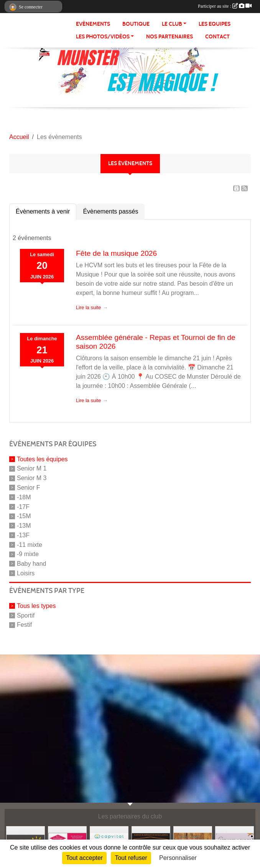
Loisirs (26, 573)
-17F (23, 506)
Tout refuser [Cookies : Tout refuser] (131, 858)
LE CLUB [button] (172, 24)
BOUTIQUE (136, 24)
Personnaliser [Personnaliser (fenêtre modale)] (178, 858)
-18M (24, 497)
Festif (24, 625)
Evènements (93, 24)
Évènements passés (110, 211)
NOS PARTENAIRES (169, 37)
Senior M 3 (32, 478)
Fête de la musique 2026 (116, 253)
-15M (24, 516)
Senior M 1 (32, 468)
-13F (23, 535)
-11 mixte (30, 544)
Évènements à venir (43, 211)
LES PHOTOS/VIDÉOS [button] (103, 37)
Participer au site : (225, 6)
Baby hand (32, 564)
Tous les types (36, 606)
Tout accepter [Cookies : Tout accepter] (84, 858)
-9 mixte (28, 554)
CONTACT (217, 37)
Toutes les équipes (42, 459)
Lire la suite (88, 307)
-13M (24, 526)
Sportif (26, 615)
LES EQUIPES (215, 24)
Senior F (28, 488)
